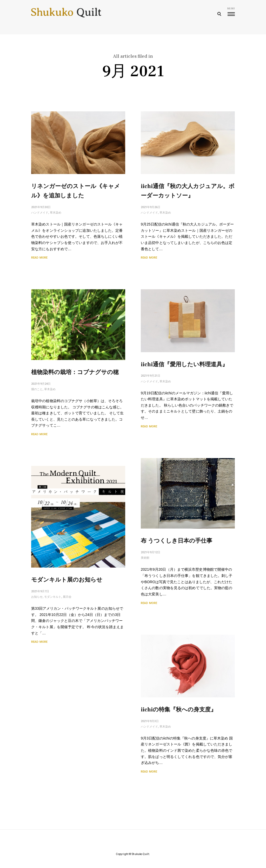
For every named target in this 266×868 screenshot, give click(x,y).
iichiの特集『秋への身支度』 (179, 714)
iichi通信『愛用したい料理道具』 (184, 364)
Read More (39, 258)
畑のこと (37, 389)
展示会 (67, 597)
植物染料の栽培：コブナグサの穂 (75, 372)
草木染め (56, 213)
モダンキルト (53, 597)
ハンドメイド (40, 213)
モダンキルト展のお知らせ (67, 580)
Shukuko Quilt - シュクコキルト (66, 14)
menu (231, 11)
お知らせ (37, 597)
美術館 (145, 558)
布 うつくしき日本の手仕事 (177, 541)
